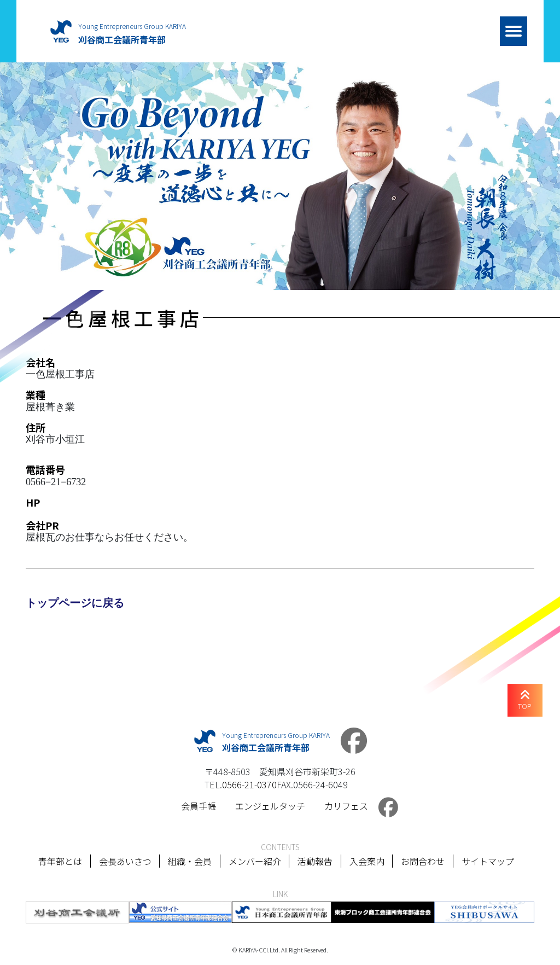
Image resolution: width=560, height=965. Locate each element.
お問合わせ (423, 861)
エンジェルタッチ (270, 806)
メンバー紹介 (254, 861)
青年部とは (59, 861)
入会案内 (367, 861)
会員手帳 (199, 806)
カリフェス (346, 806)
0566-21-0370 (249, 784)
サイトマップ (488, 861)
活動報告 (315, 861)
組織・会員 (189, 861)
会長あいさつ (124, 861)
